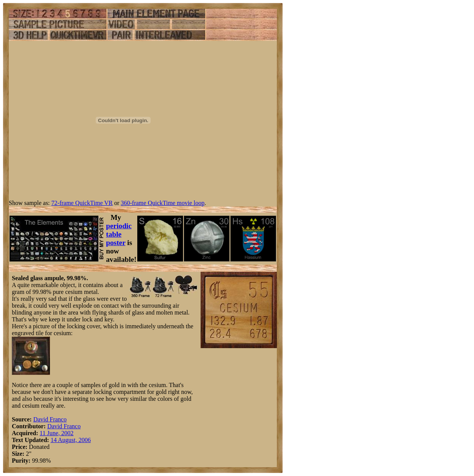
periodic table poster (119, 234)
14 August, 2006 (71, 440)
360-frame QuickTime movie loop (163, 203)
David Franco (50, 419)
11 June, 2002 (57, 433)
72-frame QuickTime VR (82, 203)
